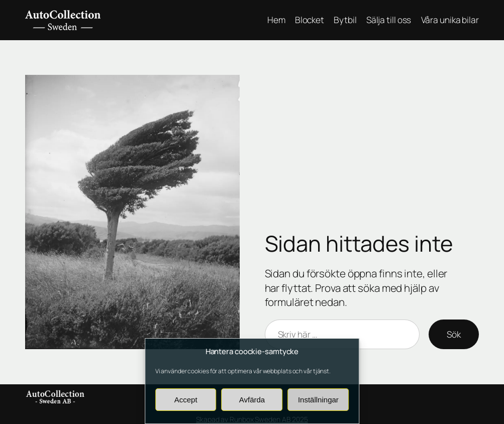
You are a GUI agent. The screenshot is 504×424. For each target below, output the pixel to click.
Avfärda (252, 400)
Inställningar (318, 400)
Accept (186, 400)
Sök (454, 334)
